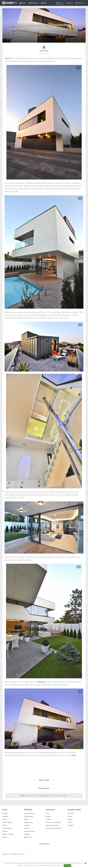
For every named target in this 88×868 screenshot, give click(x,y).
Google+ (70, 819)
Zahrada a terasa (29, 831)
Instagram (71, 825)
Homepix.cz (44, 844)
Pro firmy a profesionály (53, 822)
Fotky (23, 3)
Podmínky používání (52, 825)
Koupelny (5, 817)
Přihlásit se (80, 3)
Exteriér (5, 837)
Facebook (71, 814)
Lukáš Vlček (44, 51)
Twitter (70, 817)
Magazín (60, 3)
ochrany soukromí (57, 865)
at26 (78, 68)
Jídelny (4, 825)
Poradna (69, 3)
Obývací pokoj (28, 817)
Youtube (70, 822)
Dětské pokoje (7, 828)
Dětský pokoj (28, 822)
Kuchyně (5, 814)
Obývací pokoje (7, 822)
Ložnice (5, 819)
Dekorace (27, 828)
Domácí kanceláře (8, 834)
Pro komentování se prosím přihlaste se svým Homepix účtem (44, 796)
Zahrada (5, 831)
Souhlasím (67, 865)
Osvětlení (27, 834)
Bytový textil (28, 837)
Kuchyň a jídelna (29, 814)
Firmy (44, 3)
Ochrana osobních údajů (53, 828)
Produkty (34, 3)
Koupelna (27, 825)
